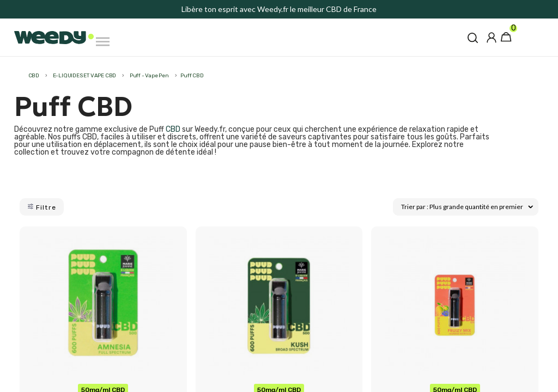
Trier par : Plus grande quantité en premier (467, 207)
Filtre (42, 207)
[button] (473, 38)
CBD (173, 129)
